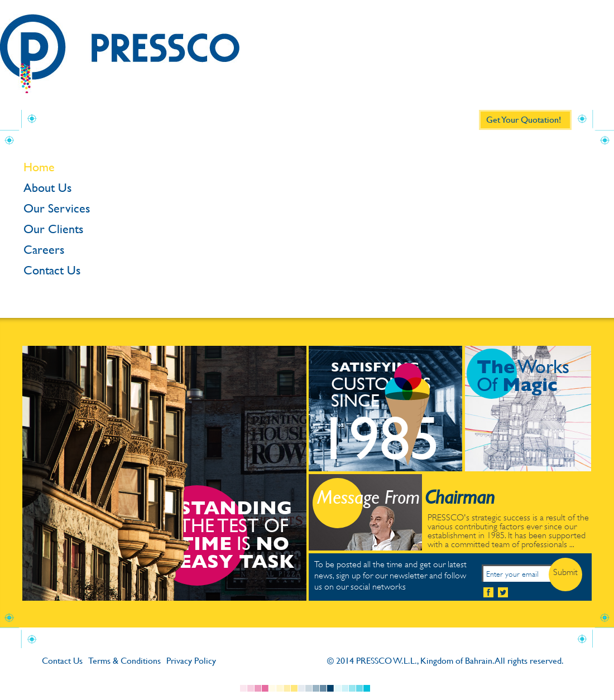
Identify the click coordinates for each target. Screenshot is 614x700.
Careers (44, 250)
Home (39, 167)
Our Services (57, 209)
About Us (47, 188)
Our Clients (53, 229)
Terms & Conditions (124, 661)
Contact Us (52, 271)
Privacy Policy (191, 661)
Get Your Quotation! (524, 120)
